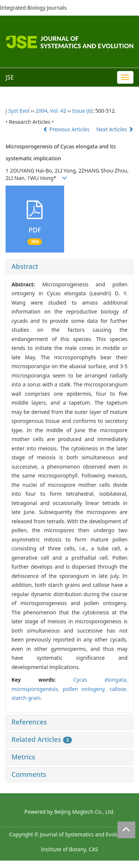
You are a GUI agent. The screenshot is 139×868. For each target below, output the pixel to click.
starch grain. (27, 698)
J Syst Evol (18, 111)
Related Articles (42, 739)
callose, (118, 689)
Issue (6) (82, 111)
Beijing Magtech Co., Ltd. (84, 812)
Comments (29, 774)
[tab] (69, 267)
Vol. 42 (58, 111)
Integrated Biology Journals (33, 8)
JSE (10, 77)
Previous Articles (67, 129)
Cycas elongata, (100, 680)
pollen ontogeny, (86, 689)
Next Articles (115, 129)
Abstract (25, 266)
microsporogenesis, (37, 689)
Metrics (23, 757)
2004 (42, 111)
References (29, 722)
